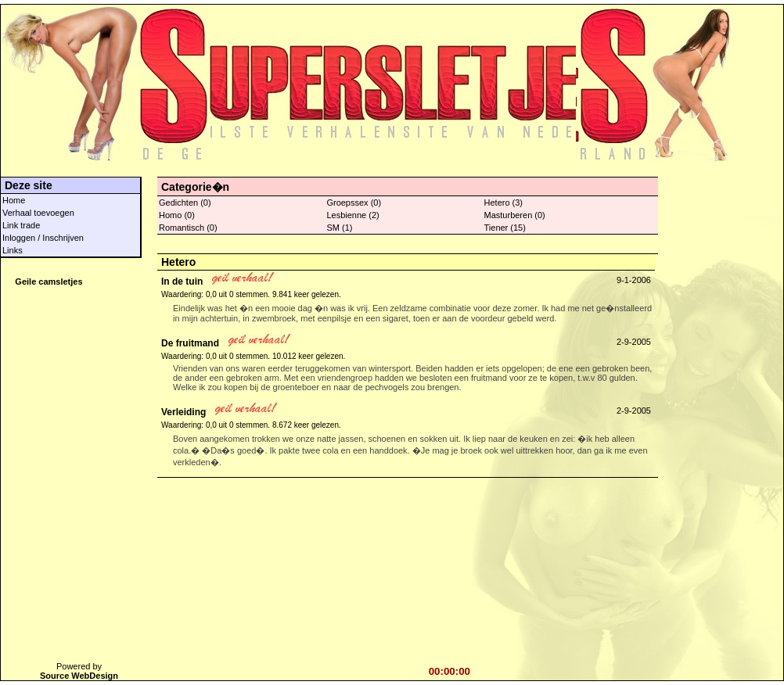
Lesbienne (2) (352, 215)
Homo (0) (177, 215)
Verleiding (183, 412)
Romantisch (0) (188, 228)
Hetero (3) (504, 203)
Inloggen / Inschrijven (43, 238)
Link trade (21, 225)
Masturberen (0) (515, 215)
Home (14, 200)
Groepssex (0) (354, 203)
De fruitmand (190, 343)
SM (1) (339, 228)
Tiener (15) (505, 228)
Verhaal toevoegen (38, 213)
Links (13, 250)
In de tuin (182, 282)
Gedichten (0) (185, 203)
